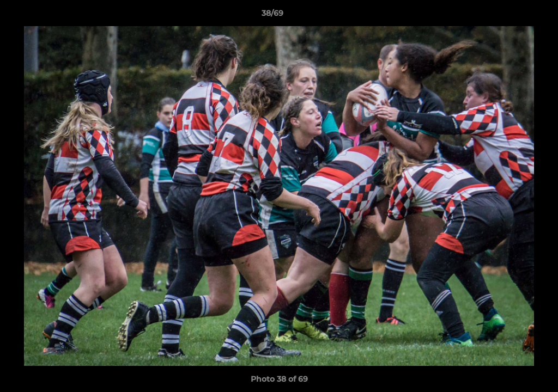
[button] (512, 16)
